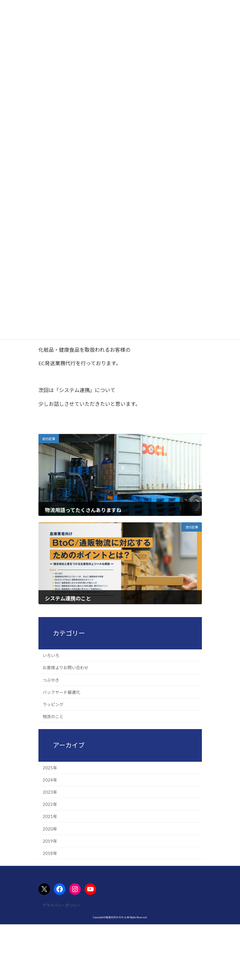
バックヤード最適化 (61, 692)
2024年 (50, 780)
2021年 (50, 816)
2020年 (50, 829)
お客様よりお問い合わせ (66, 668)
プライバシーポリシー (62, 905)
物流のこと (53, 717)
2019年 (50, 841)
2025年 (50, 767)
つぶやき (51, 680)
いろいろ (51, 655)
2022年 (50, 804)
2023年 (50, 792)
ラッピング (53, 704)
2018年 (50, 853)
